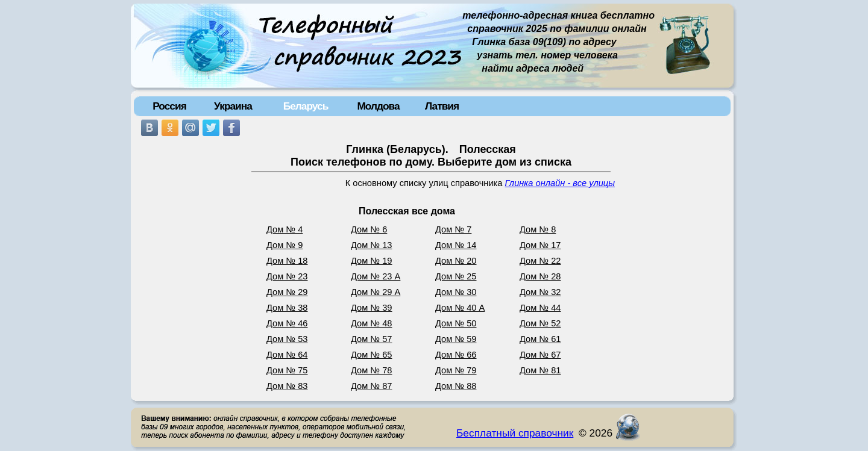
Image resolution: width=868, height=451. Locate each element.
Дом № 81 (540, 370)
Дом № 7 (453, 229)
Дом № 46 (287, 323)
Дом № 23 (287, 276)
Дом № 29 (287, 292)
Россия (169, 106)
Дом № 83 (287, 386)
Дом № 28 (540, 276)
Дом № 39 (372, 308)
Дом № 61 (540, 339)
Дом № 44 (540, 308)
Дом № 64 (287, 355)
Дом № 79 (456, 370)
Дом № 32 (540, 292)
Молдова (378, 106)
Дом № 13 (372, 245)
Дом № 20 (456, 261)
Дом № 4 (285, 229)
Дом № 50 (456, 323)
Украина (233, 106)
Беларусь (306, 106)
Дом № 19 (372, 261)
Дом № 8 (538, 229)
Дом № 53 (287, 339)
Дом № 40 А (460, 308)
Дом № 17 (540, 245)
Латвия (442, 106)
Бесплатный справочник (515, 433)
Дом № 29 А (376, 292)
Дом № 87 (372, 386)
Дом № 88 (456, 386)
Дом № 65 (372, 355)
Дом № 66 (456, 355)
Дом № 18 (287, 261)
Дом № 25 (456, 276)
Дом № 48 (372, 323)
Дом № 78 (372, 370)
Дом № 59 (456, 339)
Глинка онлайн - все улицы (560, 183)
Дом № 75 (287, 370)
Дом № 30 (456, 292)
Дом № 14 (456, 245)
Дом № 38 (287, 308)
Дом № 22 (540, 261)
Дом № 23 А (376, 276)
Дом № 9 (285, 245)
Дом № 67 (540, 355)
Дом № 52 (540, 323)
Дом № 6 (369, 229)
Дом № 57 (372, 339)
